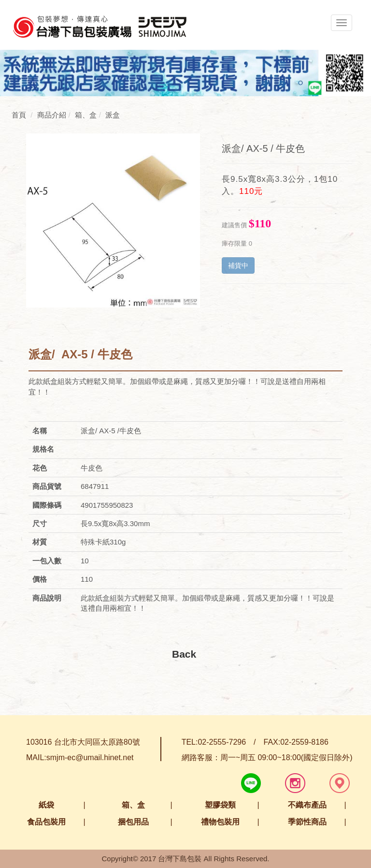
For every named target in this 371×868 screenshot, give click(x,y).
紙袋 (46, 805)
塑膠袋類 (220, 805)
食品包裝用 (46, 822)
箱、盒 (133, 805)
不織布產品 (307, 805)
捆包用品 (133, 822)
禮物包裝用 (220, 822)
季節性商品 (307, 822)
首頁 (19, 115)
